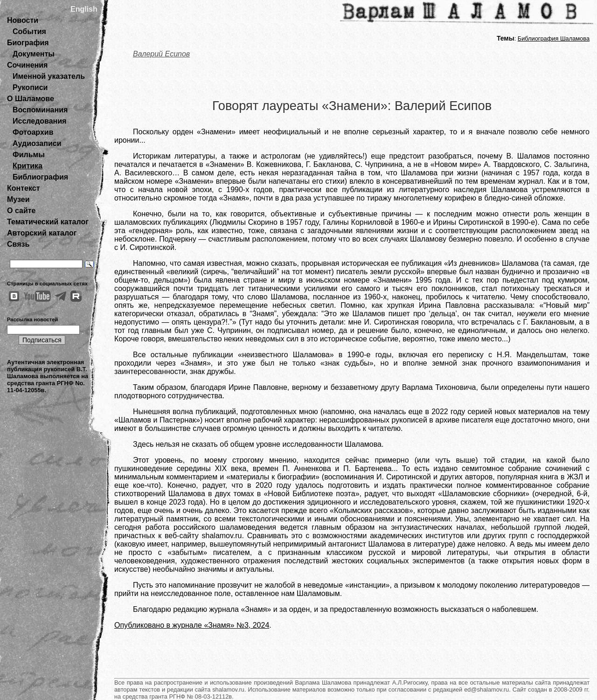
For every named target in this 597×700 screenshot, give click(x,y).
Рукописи (30, 87)
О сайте (21, 211)
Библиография (40, 177)
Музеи (18, 199)
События (29, 31)
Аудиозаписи (37, 143)
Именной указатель (49, 76)
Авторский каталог (42, 233)
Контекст (23, 188)
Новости (23, 20)
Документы (34, 54)
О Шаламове (31, 99)
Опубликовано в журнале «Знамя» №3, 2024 (192, 625)
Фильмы (29, 155)
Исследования (39, 121)
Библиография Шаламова (554, 38)
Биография (28, 43)
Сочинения (27, 65)
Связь (18, 244)
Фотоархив (33, 132)
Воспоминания (40, 110)
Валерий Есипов (161, 54)
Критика (28, 166)
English (84, 9)
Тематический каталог (48, 222)
